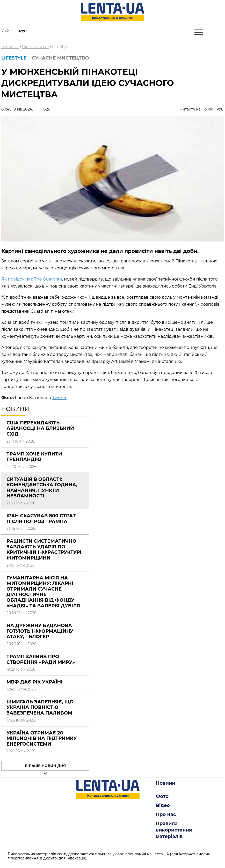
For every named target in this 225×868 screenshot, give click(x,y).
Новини (166, 783)
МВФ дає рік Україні (34, 682)
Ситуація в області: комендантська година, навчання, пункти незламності (42, 488)
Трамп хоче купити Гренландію (34, 457)
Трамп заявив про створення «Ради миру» (41, 659)
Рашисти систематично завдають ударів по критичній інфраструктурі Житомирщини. (44, 550)
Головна (10, 47)
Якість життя (35, 47)
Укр (5, 31)
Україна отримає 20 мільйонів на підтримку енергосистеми (42, 738)
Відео (163, 805)
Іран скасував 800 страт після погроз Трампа (41, 519)
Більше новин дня (45, 766)
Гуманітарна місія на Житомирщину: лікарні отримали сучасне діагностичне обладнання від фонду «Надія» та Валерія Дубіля (43, 592)
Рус (23, 31)
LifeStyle (61, 47)
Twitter (59, 398)
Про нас (166, 814)
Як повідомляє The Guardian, (32, 279)
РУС (220, 109)
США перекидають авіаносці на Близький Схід (40, 428)
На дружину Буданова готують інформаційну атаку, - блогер (40, 631)
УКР (209, 109)
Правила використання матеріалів (174, 830)
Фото (162, 796)
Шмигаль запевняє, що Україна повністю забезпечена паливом (40, 707)
